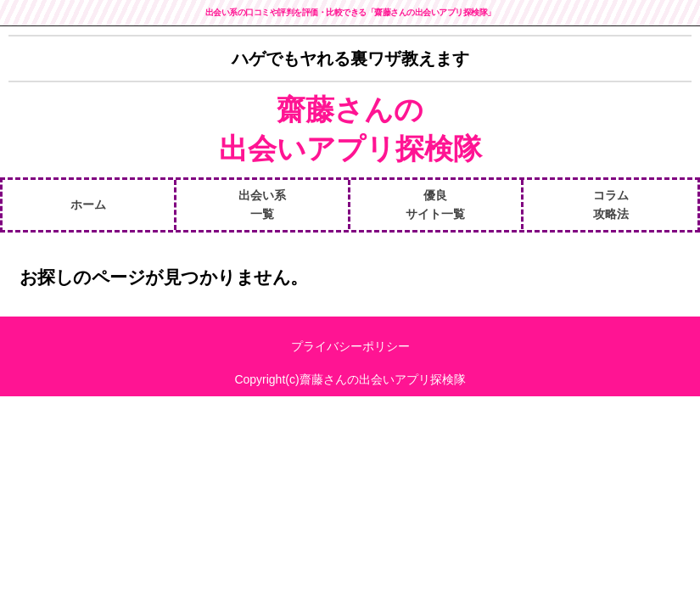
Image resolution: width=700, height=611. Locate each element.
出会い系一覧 (262, 205)
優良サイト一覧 (435, 205)
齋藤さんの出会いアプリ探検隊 (350, 129)
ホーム (88, 205)
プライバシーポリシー (350, 346)
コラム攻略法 (611, 205)
